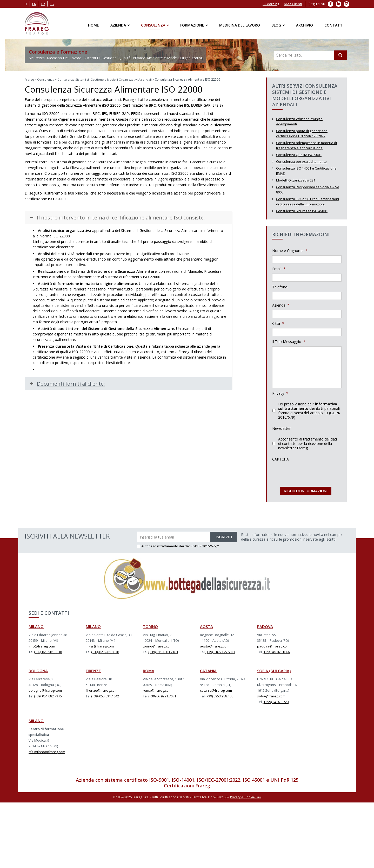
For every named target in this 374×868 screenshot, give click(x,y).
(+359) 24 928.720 (276, 700)
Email (279, 269)
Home (94, 25)
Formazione (192, 25)
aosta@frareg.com (215, 645)
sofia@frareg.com (271, 695)
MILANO (36, 625)
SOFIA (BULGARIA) (274, 669)
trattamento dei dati (175, 545)
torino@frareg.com (158, 645)
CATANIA (208, 669)
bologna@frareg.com (45, 689)
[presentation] (312, 474)
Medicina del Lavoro (240, 25)
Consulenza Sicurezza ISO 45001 (302, 211)
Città (278, 323)
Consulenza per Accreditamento (301, 161)
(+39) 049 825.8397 (276, 650)
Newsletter (281, 429)
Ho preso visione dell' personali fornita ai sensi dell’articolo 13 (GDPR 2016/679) (309, 411)
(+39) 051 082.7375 (48, 695)
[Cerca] (340, 55)
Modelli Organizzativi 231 (296, 180)
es (52, 4)
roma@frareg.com (157, 689)
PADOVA (265, 625)
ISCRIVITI (224, 535)
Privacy (280, 393)
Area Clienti (293, 4)
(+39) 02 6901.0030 (48, 650)
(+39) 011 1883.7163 (163, 650)
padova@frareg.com (273, 645)
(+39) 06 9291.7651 (162, 695)
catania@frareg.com (216, 689)
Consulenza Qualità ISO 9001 (299, 155)
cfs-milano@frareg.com (47, 750)
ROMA (149, 669)
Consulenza (153, 25)
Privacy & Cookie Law (246, 795)
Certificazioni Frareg (187, 784)
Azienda (118, 25)
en (34, 4)
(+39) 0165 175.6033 (220, 650)
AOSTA (206, 625)
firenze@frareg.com (102, 689)
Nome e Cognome (290, 251)
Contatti (334, 25)
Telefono (280, 287)
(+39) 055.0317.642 (105, 695)
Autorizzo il (148, 545)
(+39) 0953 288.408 (219, 695)
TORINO (150, 625)
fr (43, 4)
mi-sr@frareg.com (100, 645)
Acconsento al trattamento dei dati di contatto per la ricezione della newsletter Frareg (308, 443)
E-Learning (271, 4)
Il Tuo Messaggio (289, 342)
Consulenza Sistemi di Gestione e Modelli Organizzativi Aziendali (105, 79)
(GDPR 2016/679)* (205, 545)
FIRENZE (93, 669)
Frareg (29, 79)
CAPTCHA (280, 459)
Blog (276, 25)
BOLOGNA (38, 669)
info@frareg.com (42, 645)
